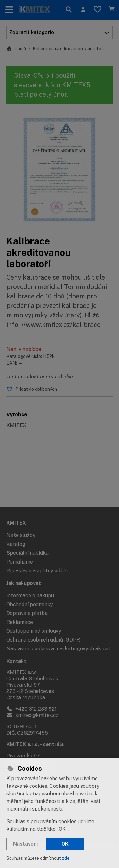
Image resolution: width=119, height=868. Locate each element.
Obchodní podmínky (30, 604)
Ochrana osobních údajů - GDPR (43, 640)
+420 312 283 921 (31, 709)
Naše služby (21, 535)
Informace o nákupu (30, 596)
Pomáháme (20, 562)
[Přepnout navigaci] (9, 10)
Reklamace (20, 622)
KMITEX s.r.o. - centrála (35, 744)
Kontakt (16, 661)
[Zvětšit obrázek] (60, 170)
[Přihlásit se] (83, 10)
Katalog (16, 544)
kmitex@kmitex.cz (32, 715)
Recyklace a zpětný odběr (37, 571)
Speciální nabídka (27, 553)
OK (65, 844)
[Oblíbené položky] (97, 10)
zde (66, 858)
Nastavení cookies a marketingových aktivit (58, 649)
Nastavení (25, 844)
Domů (16, 49)
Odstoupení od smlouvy (34, 631)
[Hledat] (69, 10)
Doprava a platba (27, 613)
